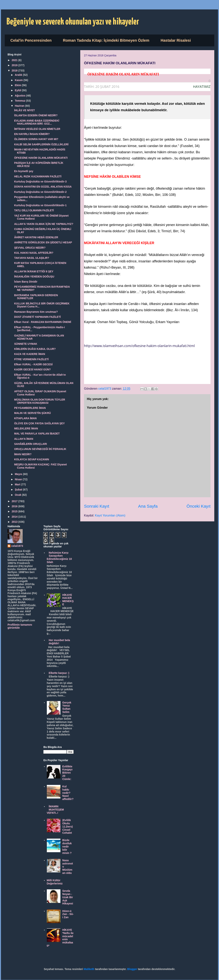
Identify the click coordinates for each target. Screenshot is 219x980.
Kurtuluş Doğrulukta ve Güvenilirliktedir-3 (40, 182)
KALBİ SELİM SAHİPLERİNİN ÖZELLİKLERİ (41, 144)
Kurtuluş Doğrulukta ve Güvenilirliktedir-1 (40, 205)
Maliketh (89, 969)
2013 (15, 522)
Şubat (19, 490)
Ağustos (20, 96)
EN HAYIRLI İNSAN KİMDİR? (32, 134)
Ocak (18, 495)
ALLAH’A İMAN (24, 439)
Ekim (18, 85)
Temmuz (20, 101)
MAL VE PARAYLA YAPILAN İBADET (37, 434)
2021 (15, 60)
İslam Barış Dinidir (26, 282)
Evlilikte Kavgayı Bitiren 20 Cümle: (67, 773)
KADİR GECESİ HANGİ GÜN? (32, 369)
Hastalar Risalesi (176, 40)
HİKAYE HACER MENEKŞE (68, 600)
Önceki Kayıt (199, 506)
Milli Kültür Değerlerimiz (55, 882)
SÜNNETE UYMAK (26, 344)
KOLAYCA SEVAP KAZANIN (32, 459)
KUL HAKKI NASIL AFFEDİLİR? (34, 253)
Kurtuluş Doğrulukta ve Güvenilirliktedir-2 (40, 192)
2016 (15, 506)
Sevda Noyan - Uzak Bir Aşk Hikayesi (68, 897)
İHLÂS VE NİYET (25, 110)
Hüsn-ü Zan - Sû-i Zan (68, 914)
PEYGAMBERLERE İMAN (30, 408)
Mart (18, 484)
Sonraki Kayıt (97, 506)
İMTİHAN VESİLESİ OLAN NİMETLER (37, 129)
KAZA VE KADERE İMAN (30, 354)
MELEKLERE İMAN (26, 428)
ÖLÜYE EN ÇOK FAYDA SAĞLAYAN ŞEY (39, 423)
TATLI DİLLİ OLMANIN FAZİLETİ (34, 210)
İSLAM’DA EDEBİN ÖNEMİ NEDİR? (36, 115)
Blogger (132, 969)
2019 (15, 65)
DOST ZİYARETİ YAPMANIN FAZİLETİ (37, 317)
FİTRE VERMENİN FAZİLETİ (31, 359)
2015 (15, 511)
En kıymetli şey (24, 171)
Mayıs (19, 474)
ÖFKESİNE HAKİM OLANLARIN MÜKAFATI (41, 158)
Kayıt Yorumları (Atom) (110, 515)
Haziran (20, 106)
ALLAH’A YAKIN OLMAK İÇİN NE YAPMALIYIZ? (44, 224)
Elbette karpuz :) (59, 673)
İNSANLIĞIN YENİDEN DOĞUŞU (34, 277)
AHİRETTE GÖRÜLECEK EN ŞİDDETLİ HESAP (43, 242)
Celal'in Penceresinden (31, 40)
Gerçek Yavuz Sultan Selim (67, 707)
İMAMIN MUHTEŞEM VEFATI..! (55, 810)
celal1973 (17, 546)
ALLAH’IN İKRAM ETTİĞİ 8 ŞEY (34, 271)
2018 (15, 70)
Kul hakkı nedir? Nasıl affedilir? (68, 793)
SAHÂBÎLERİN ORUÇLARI (30, 444)
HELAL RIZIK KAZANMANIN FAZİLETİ (38, 176)
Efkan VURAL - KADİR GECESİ (33, 364)
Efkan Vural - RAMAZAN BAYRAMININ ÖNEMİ (43, 322)
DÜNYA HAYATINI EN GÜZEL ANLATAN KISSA (43, 187)
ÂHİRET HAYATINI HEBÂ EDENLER (36, 237)
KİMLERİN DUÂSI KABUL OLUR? (35, 349)
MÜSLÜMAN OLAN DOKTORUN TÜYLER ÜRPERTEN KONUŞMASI (40, 401)
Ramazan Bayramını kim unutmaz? (36, 312)
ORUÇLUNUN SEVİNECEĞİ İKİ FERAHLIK (40, 449)
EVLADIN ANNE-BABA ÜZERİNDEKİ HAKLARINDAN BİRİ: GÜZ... (37, 122)
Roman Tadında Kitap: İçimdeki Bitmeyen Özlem (106, 40)
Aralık (19, 75)
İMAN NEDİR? (23, 454)
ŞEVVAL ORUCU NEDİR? (30, 248)
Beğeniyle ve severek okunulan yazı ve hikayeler (73, 22)
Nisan (19, 479)
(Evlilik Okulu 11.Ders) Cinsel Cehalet (67, 826)
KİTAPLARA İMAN (25, 418)
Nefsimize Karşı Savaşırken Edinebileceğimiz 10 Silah (59, 557)
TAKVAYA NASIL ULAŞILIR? (32, 258)
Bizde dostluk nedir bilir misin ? (67, 846)
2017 (15, 501)
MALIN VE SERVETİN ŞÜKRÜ (32, 413)
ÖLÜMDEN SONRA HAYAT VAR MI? (36, 139)
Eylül (18, 90)
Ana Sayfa (148, 506)
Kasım (19, 80)
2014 (15, 517)
